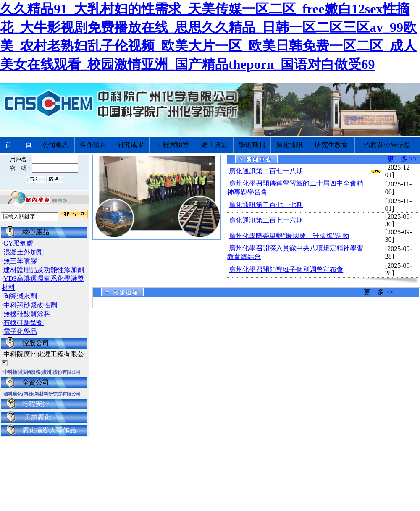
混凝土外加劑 (24, 252)
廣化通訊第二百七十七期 (266, 205)
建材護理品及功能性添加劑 (44, 270)
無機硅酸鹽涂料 (27, 314)
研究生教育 (331, 145)
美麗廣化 (37, 417)
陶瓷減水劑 (20, 296)
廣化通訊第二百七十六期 (266, 220)
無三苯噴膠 (20, 261)
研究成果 (131, 145)
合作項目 (93, 145)
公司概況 (56, 145)
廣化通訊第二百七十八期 (266, 171)
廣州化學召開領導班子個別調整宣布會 (286, 269)
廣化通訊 (289, 145)
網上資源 (215, 145)
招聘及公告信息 (387, 145)
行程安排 (36, 404)
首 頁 (18, 145)
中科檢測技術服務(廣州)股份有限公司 (42, 372)
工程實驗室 (173, 145)
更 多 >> (402, 159)
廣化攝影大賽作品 (49, 430)
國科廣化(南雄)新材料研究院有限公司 (42, 394)
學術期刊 (252, 145)
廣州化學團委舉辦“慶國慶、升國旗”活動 (289, 236)
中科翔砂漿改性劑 (30, 305)
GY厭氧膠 (18, 243)
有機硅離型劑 (24, 323)
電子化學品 (20, 331)
